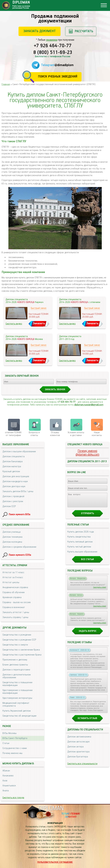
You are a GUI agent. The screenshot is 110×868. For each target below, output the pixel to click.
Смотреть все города (13, 798)
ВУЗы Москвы (9, 733)
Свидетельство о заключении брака (21, 650)
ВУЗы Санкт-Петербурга (15, 738)
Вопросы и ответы (34, 434)
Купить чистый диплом (79, 550)
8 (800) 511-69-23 (53, 53)
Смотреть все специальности (82, 766)
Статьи (6, 743)
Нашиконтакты (97, 434)
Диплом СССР (9, 506)
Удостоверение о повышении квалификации (18, 692)
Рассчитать (84, 31)
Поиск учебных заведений (58, 77)
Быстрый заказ (39, 308)
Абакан (6, 771)
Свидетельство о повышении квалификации (17, 684)
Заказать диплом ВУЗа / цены (18, 491)
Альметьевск (9, 786)
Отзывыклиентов (55, 434)
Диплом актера (75, 749)
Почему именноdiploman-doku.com (87, 453)
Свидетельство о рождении (17, 635)
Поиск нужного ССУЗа (20, 555)
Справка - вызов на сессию (17, 602)
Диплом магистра (12, 466)
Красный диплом (11, 471)
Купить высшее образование (82, 555)
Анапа (6, 791)
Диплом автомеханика (79, 740)
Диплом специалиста (14, 457)
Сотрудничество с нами (15, 748)
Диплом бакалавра (13, 462)
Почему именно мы (12, 753)
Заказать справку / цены (15, 617)
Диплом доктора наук (14, 486)
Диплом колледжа (12, 542)
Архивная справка (12, 597)
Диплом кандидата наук (15, 481)
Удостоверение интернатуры (17, 698)
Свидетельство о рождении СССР (19, 640)
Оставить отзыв (87, 721)
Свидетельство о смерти (15, 645)
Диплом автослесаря (78, 745)
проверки (52, 40)
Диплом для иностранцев (16, 476)
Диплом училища (12, 532)
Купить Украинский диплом (17, 711)
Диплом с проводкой (13, 496)
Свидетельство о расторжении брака (22, 655)
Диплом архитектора (78, 754)
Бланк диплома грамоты (15, 665)
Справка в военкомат (14, 607)
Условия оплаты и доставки (76, 434)
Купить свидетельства (79, 540)
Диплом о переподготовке (16, 670)
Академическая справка (15, 587)
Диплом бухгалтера (78, 759)
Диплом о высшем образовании (19, 452)
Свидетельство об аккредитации (19, 716)
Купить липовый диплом (80, 545)
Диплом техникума (12, 537)
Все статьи (87, 562)
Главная (6, 84)
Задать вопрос (88, 634)
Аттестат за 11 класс (13, 572)
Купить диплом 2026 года (81, 535)
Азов (5, 781)
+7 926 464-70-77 (53, 46)
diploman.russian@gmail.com (89, 405)
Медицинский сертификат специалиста (16, 704)
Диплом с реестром (13, 501)
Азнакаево (8, 776)
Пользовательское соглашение (55, 862)
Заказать (39, 323)
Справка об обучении (14, 592)
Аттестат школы (11, 582)
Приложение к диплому (15, 660)
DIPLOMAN (51, 808)
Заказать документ (40, 31)
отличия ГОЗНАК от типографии (13, 434)
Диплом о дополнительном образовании (17, 676)
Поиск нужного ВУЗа (19, 514)
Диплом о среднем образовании (19, 547)
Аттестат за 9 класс (13, 577)
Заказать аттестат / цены (16, 612)
